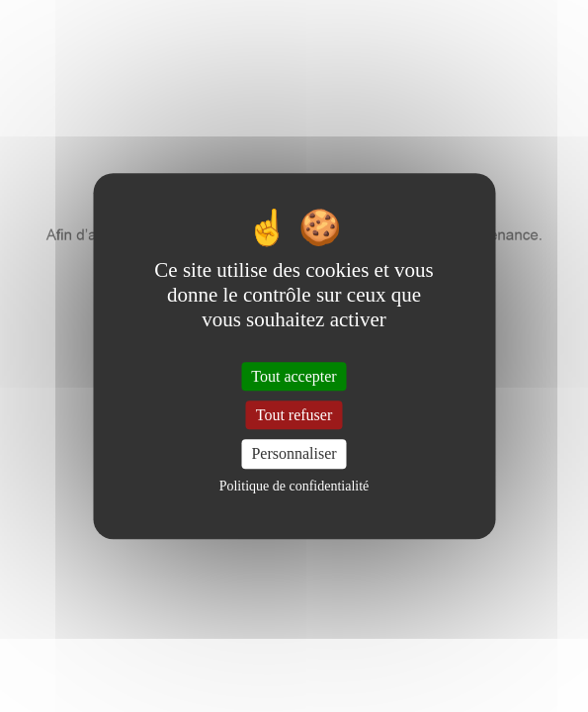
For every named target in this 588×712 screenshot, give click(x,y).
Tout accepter (294, 376)
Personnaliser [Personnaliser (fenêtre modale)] (294, 454)
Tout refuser (294, 415)
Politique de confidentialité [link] (294, 486)
